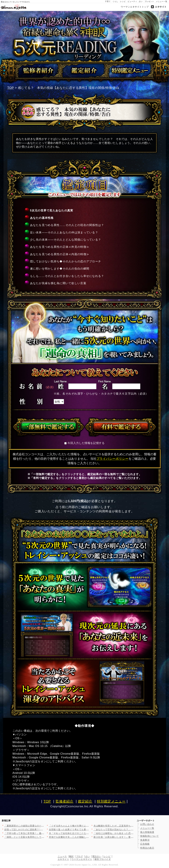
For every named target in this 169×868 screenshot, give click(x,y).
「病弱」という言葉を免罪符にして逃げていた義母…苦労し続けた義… (41, 837)
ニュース (62, 856)
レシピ (123, 1)
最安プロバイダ (103, 859)
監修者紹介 (65, 801)
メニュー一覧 (162, 1)
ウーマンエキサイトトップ (135, 7)
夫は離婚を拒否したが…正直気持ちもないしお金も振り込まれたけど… (131, 826)
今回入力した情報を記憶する (86, 443)
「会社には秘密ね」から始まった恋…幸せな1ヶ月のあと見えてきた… (130, 833)
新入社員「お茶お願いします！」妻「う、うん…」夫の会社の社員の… (131, 837)
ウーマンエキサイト (82, 859)
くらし (115, 1)
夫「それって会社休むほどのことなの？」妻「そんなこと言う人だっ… (86, 833)
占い (141, 1)
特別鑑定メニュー (111, 801)
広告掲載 (145, 844)
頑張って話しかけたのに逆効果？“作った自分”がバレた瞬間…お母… (40, 830)
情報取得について (149, 836)
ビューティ (132, 1)
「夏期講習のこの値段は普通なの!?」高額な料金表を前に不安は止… (40, 826)
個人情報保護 (147, 832)
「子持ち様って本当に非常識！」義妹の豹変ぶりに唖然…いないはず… (41, 833)
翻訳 (71, 856)
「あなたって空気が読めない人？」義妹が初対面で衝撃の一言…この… (131, 830)
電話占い (97, 856)
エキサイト (161, 7)
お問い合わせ (147, 824)
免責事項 (145, 840)
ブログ (80, 856)
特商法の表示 (147, 848)
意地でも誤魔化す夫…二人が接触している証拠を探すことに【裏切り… (86, 837)
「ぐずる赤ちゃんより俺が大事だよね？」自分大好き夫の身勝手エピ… (86, 826)
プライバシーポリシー (112, 459)
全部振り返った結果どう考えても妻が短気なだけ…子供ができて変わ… (86, 830)
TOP (11, 88)
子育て (108, 1)
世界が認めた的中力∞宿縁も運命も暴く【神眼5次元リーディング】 (85, 37)
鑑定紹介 (85, 801)
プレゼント (149, 1)
